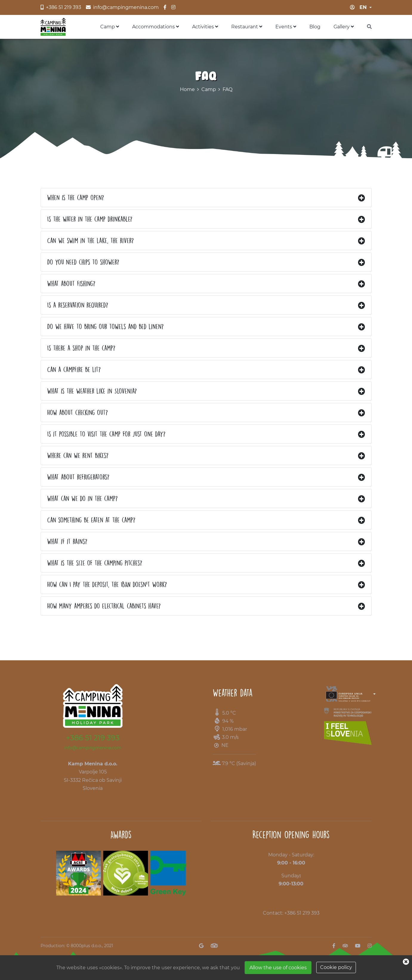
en (363, 7)
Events (286, 27)
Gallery (344, 27)
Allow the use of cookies (278, 968)
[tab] (206, 198)
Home (187, 89)
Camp (110, 27)
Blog (315, 27)
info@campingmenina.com (93, 748)
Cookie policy (336, 967)
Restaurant (247, 27)
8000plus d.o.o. (86, 946)
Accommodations (156, 27)
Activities (205, 27)
